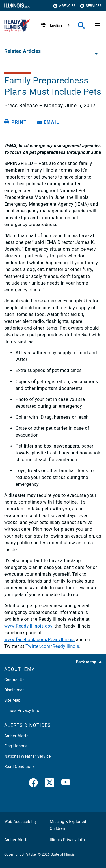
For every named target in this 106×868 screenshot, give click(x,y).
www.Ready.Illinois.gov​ (28, 626)
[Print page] (16, 122)
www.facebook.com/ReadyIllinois (39, 640)
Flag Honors (16, 746)
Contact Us (14, 680)
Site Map (12, 700)
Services (91, 6)
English (56, 25)
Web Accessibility (20, 822)
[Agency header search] (81, 25)
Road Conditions (20, 766)
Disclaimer (14, 690)
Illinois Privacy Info (22, 710)
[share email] (49, 122)
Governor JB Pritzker (21, 854)
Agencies (64, 6)
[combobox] (60, 25)
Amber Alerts (16, 736)
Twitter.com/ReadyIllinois (52, 646)
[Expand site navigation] (98, 25)
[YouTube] (66, 784)
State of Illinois (63, 854)
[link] (33, 784)
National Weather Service (28, 756)
